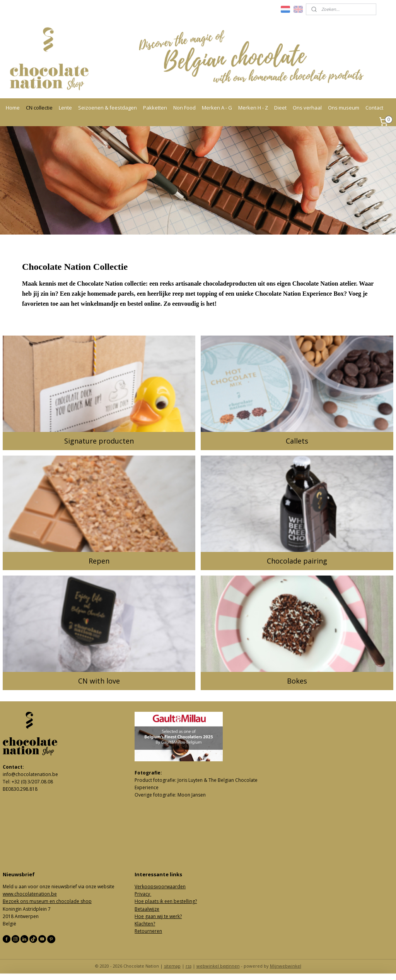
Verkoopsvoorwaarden (160, 887)
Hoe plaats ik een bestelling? (166, 901)
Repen (99, 561)
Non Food (184, 108)
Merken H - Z (253, 108)
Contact (374, 108)
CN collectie (39, 108)
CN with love (99, 681)
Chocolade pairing (297, 561)
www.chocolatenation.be (30, 894)
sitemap (172, 966)
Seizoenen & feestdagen (108, 108)
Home (13, 108)
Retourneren (148, 931)
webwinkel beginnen (218, 966)
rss (189, 966)
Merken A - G (217, 108)
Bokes (297, 681)
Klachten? (145, 924)
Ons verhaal (307, 108)
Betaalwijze (147, 909)
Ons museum (344, 108)
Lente (65, 108)
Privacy (143, 894)
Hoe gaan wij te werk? (158, 916)
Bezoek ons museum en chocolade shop (47, 901)
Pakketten (155, 108)
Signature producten (99, 441)
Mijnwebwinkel (286, 966)
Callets (297, 441)
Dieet (280, 108)
